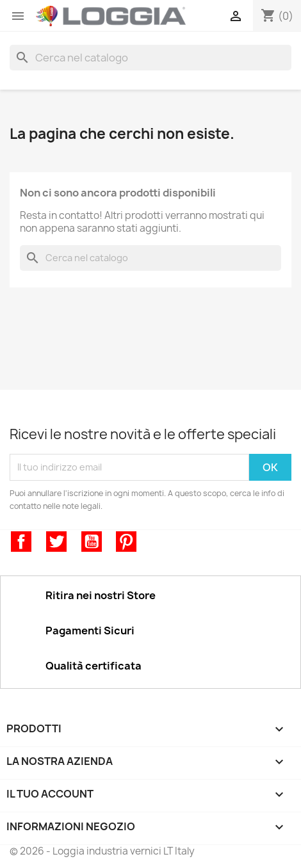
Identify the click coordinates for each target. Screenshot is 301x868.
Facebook (21, 542)
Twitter (56, 542)
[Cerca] (150, 58)
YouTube (92, 542)
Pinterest (126, 542)
